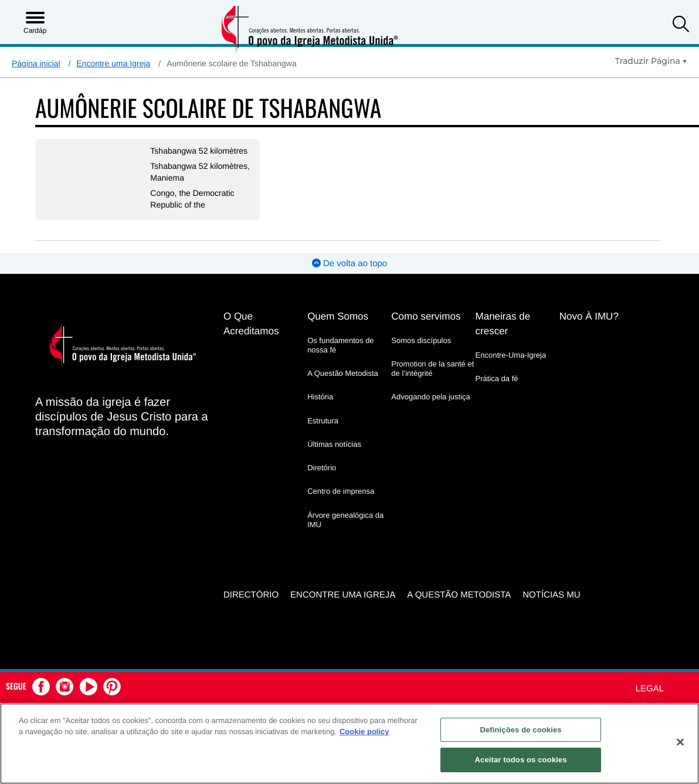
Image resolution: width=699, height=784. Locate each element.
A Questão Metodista (343, 373)
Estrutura (323, 421)
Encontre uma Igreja (113, 63)
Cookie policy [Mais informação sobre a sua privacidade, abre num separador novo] (364, 732)
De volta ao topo (349, 264)
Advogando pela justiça (430, 397)
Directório (251, 594)
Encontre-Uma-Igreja (511, 355)
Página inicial (36, 63)
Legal (650, 688)
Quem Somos (338, 316)
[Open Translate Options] (651, 61)
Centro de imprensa (341, 491)
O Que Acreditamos (251, 324)
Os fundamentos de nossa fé (340, 345)
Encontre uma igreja (343, 594)
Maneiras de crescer (503, 324)
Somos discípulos (421, 340)
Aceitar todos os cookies (521, 760)
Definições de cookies (520, 730)
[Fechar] (680, 742)
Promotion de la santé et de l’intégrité (432, 369)
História (320, 397)
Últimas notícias (334, 444)
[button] (681, 26)
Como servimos (426, 316)
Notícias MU (551, 594)
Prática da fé (497, 379)
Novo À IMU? (589, 316)
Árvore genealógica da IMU (345, 520)
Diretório (322, 468)
